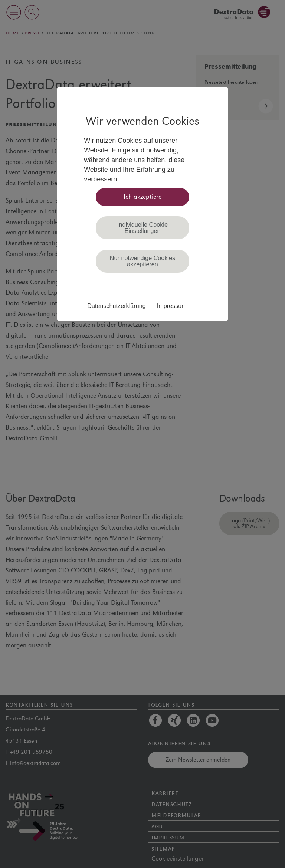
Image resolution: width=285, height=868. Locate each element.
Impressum (172, 306)
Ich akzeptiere (142, 197)
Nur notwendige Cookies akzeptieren (142, 261)
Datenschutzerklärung (116, 306)
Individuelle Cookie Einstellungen (142, 227)
